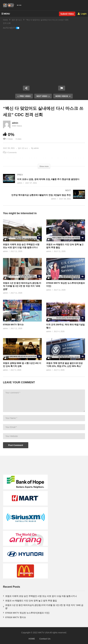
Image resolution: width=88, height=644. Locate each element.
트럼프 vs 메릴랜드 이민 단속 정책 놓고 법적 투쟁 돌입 (31, 601)
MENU (6, 14)
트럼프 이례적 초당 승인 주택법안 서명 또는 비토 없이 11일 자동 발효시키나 (41, 596)
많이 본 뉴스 (17, 20)
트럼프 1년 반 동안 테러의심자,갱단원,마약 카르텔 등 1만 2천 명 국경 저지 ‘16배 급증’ (22, 286)
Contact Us (45, 639)
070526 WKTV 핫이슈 (13, 325)
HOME (32, 639)
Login (82, 14)
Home (5, 20)
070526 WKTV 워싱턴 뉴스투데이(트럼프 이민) (27, 613)
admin (15, 123)
